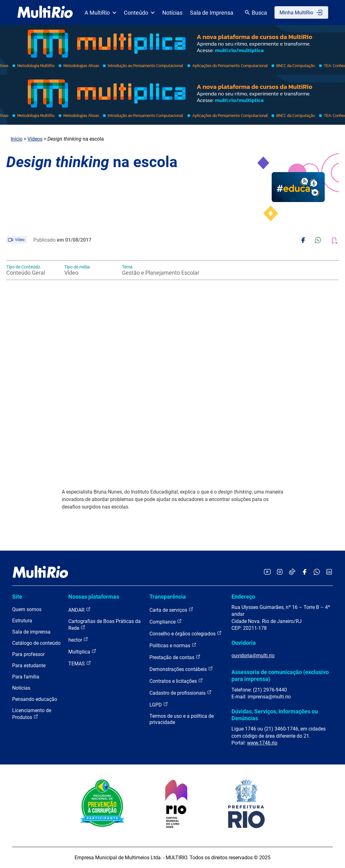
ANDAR (80, 610)
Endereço (243, 597)
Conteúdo (139, 13)
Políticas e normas (173, 645)
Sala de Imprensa (212, 13)
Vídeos (35, 139)
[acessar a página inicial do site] (45, 12)
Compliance (166, 622)
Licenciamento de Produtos (32, 714)
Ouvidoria (244, 643)
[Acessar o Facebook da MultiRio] (304, 572)
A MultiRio (100, 13)
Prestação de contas (175, 657)
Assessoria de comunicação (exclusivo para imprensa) (280, 675)
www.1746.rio (262, 743)
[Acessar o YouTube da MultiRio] (267, 572)
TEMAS (80, 663)
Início (17, 139)
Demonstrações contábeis (181, 669)
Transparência (168, 597)
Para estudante (29, 665)
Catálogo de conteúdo (36, 643)
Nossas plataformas (94, 597)
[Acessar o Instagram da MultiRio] (280, 572)
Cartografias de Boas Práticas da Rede (104, 625)
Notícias (172, 13)
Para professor (28, 654)
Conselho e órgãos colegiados (186, 633)
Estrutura (22, 621)
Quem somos (27, 609)
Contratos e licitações (176, 681)
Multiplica (82, 651)
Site (17, 597)
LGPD (159, 704)
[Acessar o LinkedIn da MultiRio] (329, 572)
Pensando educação (35, 699)
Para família (26, 677)
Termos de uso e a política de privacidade (182, 719)
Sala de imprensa (31, 632)
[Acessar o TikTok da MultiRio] (292, 572)
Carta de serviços (171, 610)
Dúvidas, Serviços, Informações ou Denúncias (275, 715)
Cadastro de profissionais (181, 693)
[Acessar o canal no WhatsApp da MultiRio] (317, 572)
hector (78, 640)
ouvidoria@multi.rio (253, 656)
